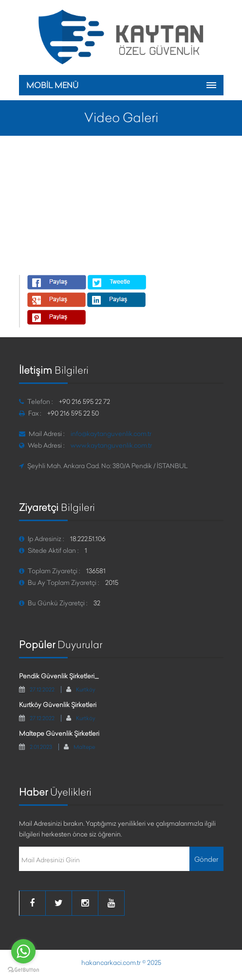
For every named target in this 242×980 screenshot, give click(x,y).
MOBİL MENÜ (52, 85)
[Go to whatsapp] (23, 951)
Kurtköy (86, 690)
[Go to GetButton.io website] (23, 970)
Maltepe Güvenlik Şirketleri (59, 733)
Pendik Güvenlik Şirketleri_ (59, 676)
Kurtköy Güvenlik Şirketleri (58, 705)
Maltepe (84, 747)
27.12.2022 (42, 690)
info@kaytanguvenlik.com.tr (111, 434)
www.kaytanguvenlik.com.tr (111, 445)
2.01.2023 (41, 747)
